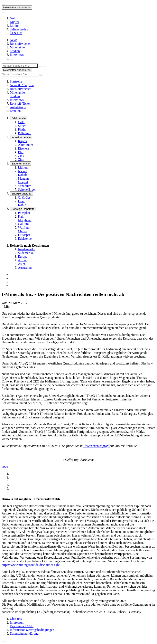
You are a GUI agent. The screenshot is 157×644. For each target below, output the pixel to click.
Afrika (22, 260)
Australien (25, 268)
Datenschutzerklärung (24, 633)
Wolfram (24, 228)
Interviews (17, 55)
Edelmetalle (19, 118)
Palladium (25, 133)
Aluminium (26, 145)
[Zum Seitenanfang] (3, 642)
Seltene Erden (19, 29)
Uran (21, 201)
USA (5, 467)
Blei (21, 152)
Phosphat (24, 213)
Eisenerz (24, 148)
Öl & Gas (16, 33)
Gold (13, 18)
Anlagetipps (18, 107)
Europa (23, 257)
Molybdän (25, 220)
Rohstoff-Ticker (20, 103)
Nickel (22, 171)
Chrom (22, 231)
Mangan (23, 178)
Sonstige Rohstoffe (23, 209)
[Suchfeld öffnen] (11, 59)
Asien (22, 264)
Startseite (16, 81)
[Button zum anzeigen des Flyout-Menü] (3, 4)
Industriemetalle (21, 137)
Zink (21, 156)
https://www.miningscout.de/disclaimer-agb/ (31, 565)
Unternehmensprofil (96, 446)
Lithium (15, 26)
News (13, 40)
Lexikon (15, 111)
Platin (22, 129)
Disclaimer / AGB (22, 626)
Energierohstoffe (21, 194)
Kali (21, 216)
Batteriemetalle (21, 164)
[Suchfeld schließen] (40, 67)
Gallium (23, 224)
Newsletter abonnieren (17, 7)
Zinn (21, 159)
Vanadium (25, 186)
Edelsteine (25, 239)
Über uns (16, 619)
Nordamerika (27, 249)
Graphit (23, 182)
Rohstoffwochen (21, 44)
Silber (22, 126)
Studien (15, 51)
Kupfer (14, 22)
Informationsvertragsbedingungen (32, 630)
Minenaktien (18, 47)
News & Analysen (22, 85)
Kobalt (22, 175)
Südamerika (26, 253)
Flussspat (24, 235)
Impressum (17, 622)
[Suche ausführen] (44, 67)
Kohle (22, 205)
